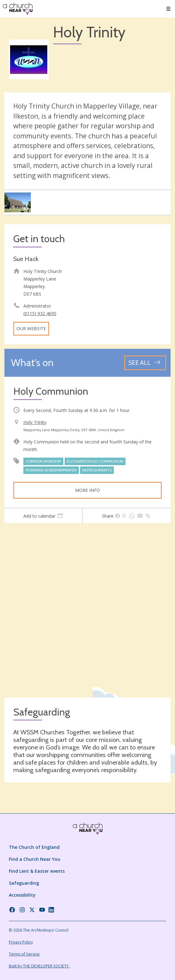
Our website (31, 329)
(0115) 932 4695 (40, 313)
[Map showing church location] (87, 610)
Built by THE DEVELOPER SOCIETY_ (40, 966)
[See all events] (145, 363)
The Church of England (34, 847)
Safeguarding (24, 883)
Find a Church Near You (35, 859)
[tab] (43, 516)
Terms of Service (24, 954)
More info (87, 490)
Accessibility (22, 895)
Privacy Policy (21, 942)
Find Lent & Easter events (37, 871)
